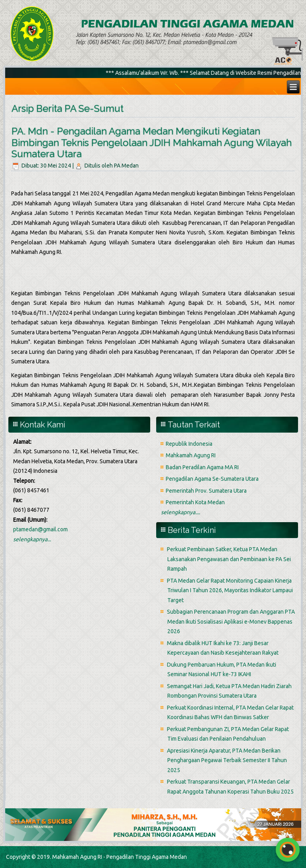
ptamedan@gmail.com (40, 529)
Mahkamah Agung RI (191, 455)
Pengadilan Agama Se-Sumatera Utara (212, 479)
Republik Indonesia (189, 444)
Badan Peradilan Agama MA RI (202, 467)
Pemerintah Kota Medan (195, 502)
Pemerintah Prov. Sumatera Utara (206, 491)
